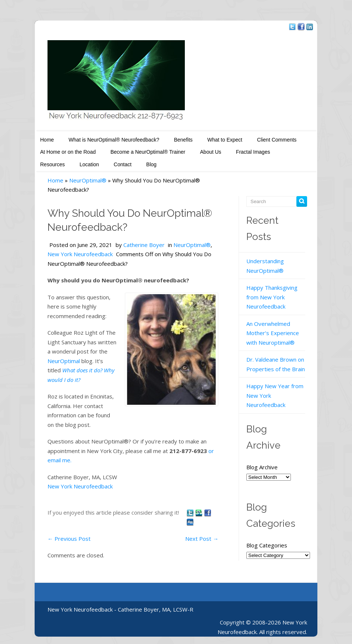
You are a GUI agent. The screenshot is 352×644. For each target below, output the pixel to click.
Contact (123, 164)
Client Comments (277, 140)
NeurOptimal (64, 361)
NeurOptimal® (88, 180)
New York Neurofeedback (80, 254)
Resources (52, 164)
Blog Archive (262, 467)
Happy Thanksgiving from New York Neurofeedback (272, 297)
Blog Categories (267, 545)
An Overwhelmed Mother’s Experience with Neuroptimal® (273, 333)
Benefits (183, 140)
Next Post (202, 539)
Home (47, 140)
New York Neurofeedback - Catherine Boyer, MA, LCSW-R (120, 609)
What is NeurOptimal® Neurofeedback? (114, 140)
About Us (211, 152)
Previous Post (69, 539)
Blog (151, 164)
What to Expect (225, 140)
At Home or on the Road (68, 152)
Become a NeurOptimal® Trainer (148, 152)
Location (89, 164)
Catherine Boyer (144, 245)
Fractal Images (253, 152)
